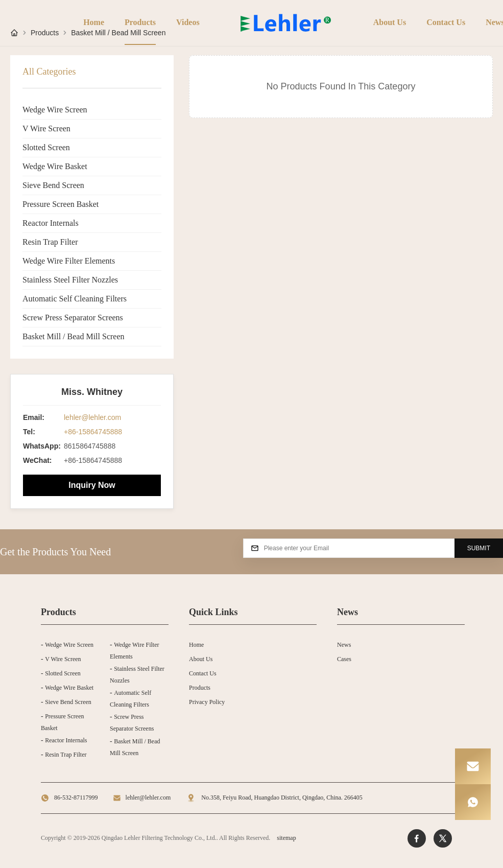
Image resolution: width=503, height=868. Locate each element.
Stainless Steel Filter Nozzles (70, 280)
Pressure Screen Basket (61, 204)
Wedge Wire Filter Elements (69, 261)
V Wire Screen (46, 128)
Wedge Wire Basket (55, 166)
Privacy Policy (207, 702)
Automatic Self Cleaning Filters (75, 299)
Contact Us (446, 22)
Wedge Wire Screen (55, 110)
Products (140, 22)
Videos (188, 22)
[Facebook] (417, 838)
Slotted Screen (46, 147)
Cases (344, 659)
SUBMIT (479, 548)
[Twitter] (443, 838)
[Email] (473, 766)
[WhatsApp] (473, 802)
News (344, 645)
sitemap (286, 838)
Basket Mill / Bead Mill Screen (74, 336)
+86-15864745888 (93, 432)
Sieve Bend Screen (53, 185)
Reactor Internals (51, 223)
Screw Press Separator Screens (73, 318)
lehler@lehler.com (92, 417)
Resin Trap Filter (50, 242)
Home (94, 22)
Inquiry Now (92, 485)
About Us (390, 22)
